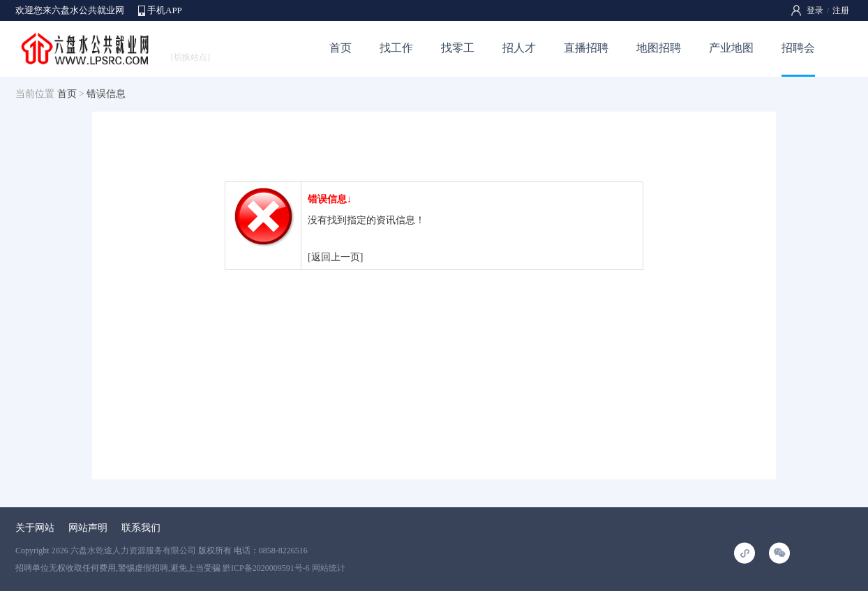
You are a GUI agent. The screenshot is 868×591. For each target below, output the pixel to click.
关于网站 (35, 528)
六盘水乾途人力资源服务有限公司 (133, 551)
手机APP (165, 10)
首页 (341, 48)
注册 (841, 10)
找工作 (396, 48)
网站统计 (329, 568)
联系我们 (141, 528)
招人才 (519, 48)
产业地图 (731, 48)
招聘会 (798, 48)
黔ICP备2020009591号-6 (266, 568)
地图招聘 (659, 48)
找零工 (458, 48)
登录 (815, 10)
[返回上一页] (335, 257)
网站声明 (88, 528)
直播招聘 (586, 48)
